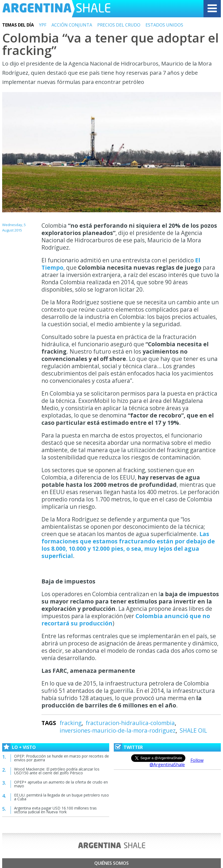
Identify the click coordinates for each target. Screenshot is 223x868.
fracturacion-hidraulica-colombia (130, 723)
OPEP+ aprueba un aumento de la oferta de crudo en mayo (61, 784)
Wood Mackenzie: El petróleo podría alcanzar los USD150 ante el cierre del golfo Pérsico (57, 771)
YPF (43, 25)
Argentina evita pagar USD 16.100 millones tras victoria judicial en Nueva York (55, 810)
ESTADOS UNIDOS (164, 25)
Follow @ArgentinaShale (177, 762)
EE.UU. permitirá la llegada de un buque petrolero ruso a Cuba (62, 797)
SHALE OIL (193, 730)
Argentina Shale (56, 9)
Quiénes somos (111, 863)
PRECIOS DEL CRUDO (119, 25)
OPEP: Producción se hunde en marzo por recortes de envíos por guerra (62, 758)
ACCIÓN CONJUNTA (72, 25)
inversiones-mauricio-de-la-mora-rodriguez (118, 730)
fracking (71, 723)
